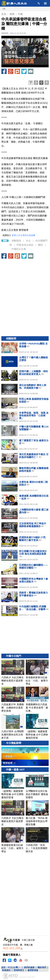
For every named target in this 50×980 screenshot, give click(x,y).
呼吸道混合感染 (25, 245)
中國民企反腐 (19, 249)
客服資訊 (6, 970)
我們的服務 (29, 967)
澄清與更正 (19, 970)
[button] (25, 52)
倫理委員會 (33, 970)
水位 (28, 241)
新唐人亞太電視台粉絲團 (23, 235)
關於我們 (42, 967)
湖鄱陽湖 (16, 241)
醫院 (41, 245)
